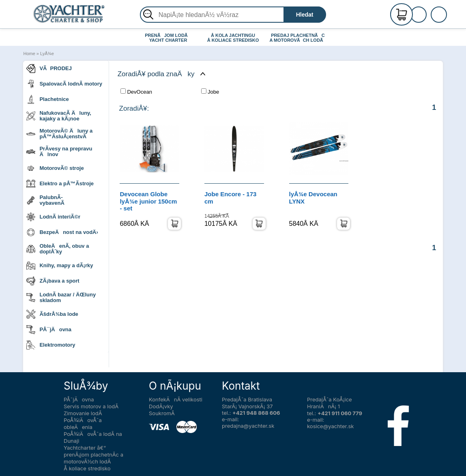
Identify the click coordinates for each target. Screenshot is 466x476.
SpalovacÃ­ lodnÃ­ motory (64, 84)
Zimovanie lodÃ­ (83, 413)
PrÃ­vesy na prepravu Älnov (59, 151)
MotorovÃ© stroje (55, 168)
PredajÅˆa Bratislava (247, 399)
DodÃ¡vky (161, 406)
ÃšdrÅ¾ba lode (52, 314)
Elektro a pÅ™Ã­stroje (60, 184)
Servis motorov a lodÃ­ (91, 406)
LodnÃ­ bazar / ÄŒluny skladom (61, 297)
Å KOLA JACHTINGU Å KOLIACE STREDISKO (233, 38)
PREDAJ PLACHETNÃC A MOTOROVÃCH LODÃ (298, 38)
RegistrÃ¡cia (428, 11)
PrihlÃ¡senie (428, 19)
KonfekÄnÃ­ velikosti (176, 399)
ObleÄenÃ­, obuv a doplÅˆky (58, 249)
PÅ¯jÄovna (49, 330)
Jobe (210, 92)
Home (29, 54)
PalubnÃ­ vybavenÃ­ (45, 200)
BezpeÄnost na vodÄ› (62, 232)
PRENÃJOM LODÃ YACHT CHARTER (168, 38)
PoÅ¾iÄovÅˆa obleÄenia (83, 423)
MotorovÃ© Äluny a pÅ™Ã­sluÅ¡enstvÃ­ (59, 134)
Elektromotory (51, 345)
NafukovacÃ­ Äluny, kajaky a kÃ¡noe (59, 116)
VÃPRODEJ (49, 69)
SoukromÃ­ (162, 413)
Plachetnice (47, 99)
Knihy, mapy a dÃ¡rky (60, 266)
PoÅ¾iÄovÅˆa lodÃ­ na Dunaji (93, 437)
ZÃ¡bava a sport (53, 281)
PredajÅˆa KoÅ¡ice (330, 399)
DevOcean (136, 92)
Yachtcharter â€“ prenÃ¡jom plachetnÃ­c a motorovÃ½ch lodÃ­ (93, 455)
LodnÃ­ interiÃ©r (53, 217)
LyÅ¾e (47, 54)
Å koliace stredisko (87, 468)
